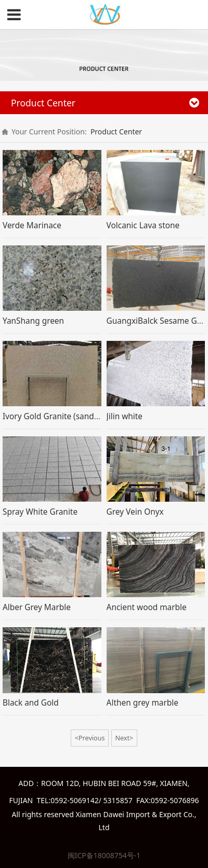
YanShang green (33, 321)
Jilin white (125, 416)
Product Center (116, 132)
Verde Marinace (32, 225)
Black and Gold (31, 703)
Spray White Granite (40, 512)
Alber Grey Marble (37, 607)
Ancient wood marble (147, 607)
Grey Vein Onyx (135, 512)
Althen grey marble (142, 703)
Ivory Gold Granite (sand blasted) (64, 416)
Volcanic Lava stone (143, 225)
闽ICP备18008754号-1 (104, 855)
